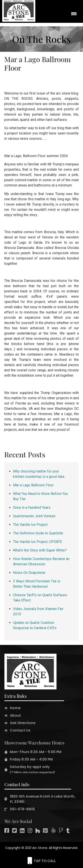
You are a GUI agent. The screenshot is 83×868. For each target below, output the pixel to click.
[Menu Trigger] (74, 14)
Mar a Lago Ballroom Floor (33, 485)
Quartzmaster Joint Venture (34, 516)
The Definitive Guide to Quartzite (38, 533)
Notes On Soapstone (29, 573)
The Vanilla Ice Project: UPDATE (38, 542)
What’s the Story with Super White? (40, 550)
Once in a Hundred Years (32, 507)
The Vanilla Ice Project (30, 525)
